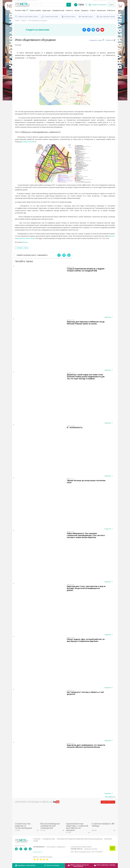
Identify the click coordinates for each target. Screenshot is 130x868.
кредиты (85, 10)
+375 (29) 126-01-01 (84, 849)
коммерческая (58, 10)
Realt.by (25, 242)
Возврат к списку (22, 248)
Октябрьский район (29, 142)
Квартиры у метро (87, 16)
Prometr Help (22, 10)
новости (69, 10)
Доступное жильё (70, 16)
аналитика (101, 10)
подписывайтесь (108, 802)
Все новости (110, 797)
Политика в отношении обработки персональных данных (80, 839)
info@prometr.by (38, 852)
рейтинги (111, 10)
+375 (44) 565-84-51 (49, 847)
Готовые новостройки (51, 16)
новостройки (35, 10)
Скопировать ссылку (97, 40)
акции (77, 10)
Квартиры (47, 10)
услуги (93, 10)
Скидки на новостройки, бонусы (28, 16)
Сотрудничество (49, 839)
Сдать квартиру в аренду (107, 16)
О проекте (37, 839)
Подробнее (109, 317)
